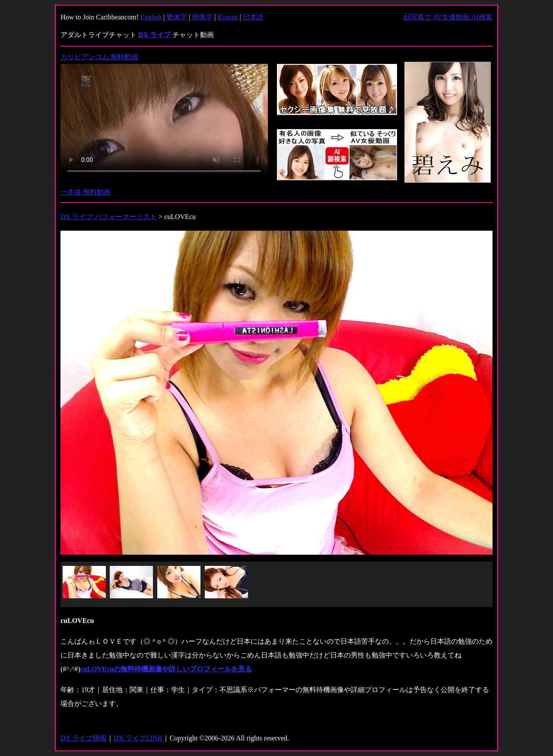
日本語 (253, 17)
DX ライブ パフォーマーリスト (109, 217)
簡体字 (202, 17)
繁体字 (177, 17)
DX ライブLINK (138, 738)
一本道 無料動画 (86, 192)
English (151, 17)
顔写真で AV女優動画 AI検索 (448, 17)
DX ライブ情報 (84, 738)
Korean (227, 17)
